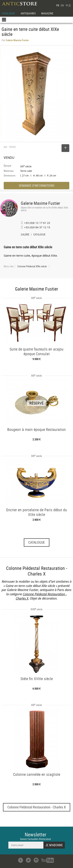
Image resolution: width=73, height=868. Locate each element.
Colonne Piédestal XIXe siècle (32, 266)
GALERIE (25, 235)
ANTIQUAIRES (28, 13)
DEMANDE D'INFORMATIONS (37, 186)
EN (62, 5)
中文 (68, 5)
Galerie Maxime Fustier (40, 203)
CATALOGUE (8, 13)
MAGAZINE (47, 13)
